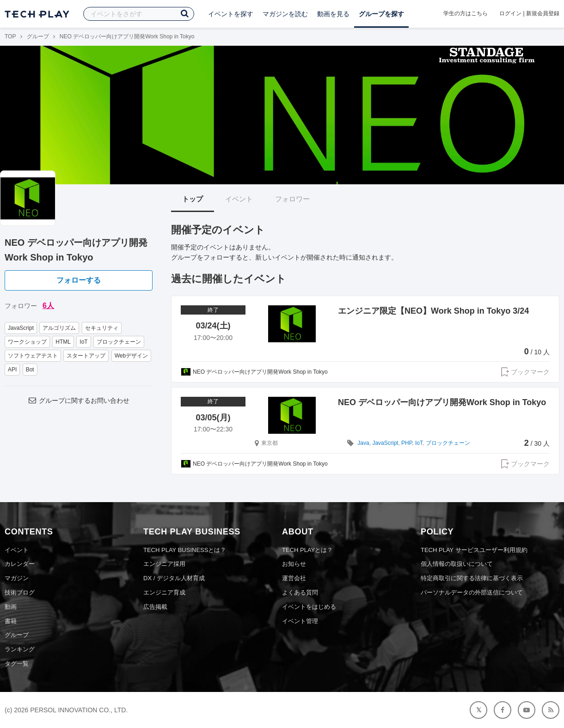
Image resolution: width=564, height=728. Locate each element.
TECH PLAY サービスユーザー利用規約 (474, 550)
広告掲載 (155, 607)
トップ (193, 199)
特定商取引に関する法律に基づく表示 (472, 578)
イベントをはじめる (309, 607)
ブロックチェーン (119, 342)
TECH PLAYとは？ (307, 550)
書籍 (11, 621)
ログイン (510, 13)
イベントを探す (231, 14)
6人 (48, 306)
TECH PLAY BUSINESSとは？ (185, 550)
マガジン (17, 578)
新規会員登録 (543, 13)
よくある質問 (300, 592)
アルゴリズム (59, 328)
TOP (10, 36)
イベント (239, 199)
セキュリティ (102, 328)
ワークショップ (27, 342)
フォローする (79, 280)
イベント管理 (300, 621)
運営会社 (294, 578)
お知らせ (294, 564)
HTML (63, 342)
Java (363, 443)
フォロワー (292, 199)
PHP (407, 443)
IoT (83, 342)
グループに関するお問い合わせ (79, 400)
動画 (11, 607)
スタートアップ (86, 356)
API (12, 370)
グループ (38, 36)
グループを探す (381, 14)
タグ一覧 (17, 664)
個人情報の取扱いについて (457, 564)
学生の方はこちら (466, 13)
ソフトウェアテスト (33, 356)
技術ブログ (20, 592)
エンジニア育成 (164, 592)
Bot (30, 370)
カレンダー (20, 564)
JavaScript (21, 328)
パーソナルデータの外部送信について (472, 592)
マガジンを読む (285, 14)
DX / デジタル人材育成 (174, 578)
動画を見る (333, 14)
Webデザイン (131, 356)
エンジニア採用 (164, 564)
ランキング (20, 649)
